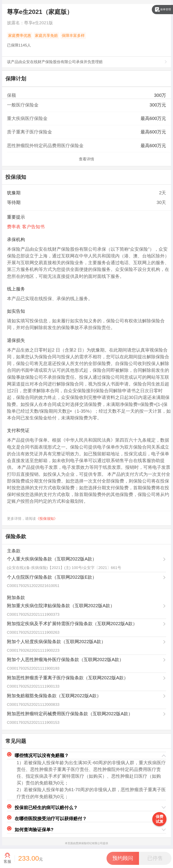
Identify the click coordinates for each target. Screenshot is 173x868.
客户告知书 (33, 227)
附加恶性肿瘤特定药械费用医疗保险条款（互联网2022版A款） (70, 714)
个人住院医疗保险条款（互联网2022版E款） (52, 577)
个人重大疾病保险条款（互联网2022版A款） (52, 559)
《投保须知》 (47, 519)
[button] (87, 756)
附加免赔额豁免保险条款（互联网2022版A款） (54, 696)
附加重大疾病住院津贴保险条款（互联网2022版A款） (61, 606)
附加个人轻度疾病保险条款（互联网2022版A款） (56, 642)
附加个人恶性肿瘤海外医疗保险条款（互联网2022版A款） (65, 660)
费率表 (14, 227)
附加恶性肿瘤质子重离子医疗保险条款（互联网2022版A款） (68, 678)
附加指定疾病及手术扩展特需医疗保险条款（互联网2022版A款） (72, 624)
